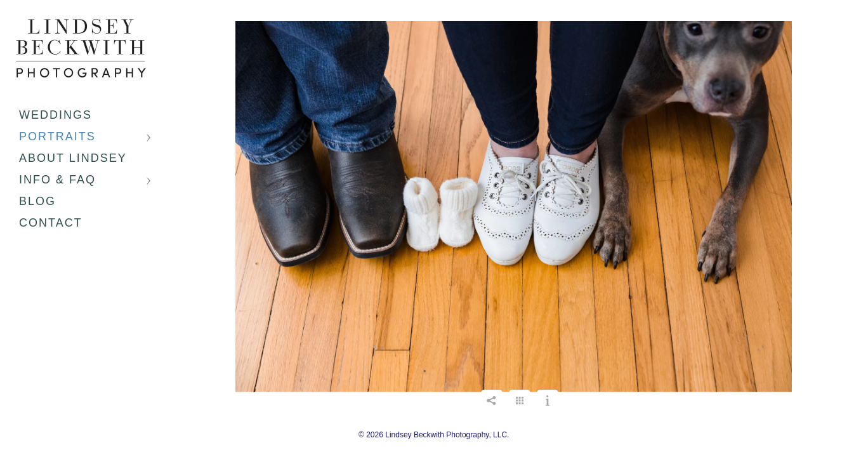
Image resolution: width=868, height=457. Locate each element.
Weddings (56, 115)
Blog (37, 201)
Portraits (57, 136)
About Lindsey (73, 158)
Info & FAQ (57, 180)
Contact (51, 223)
